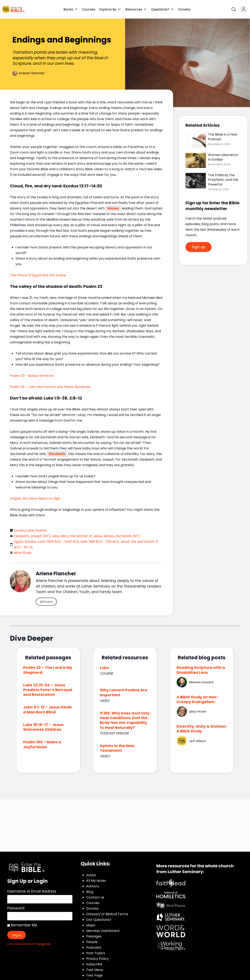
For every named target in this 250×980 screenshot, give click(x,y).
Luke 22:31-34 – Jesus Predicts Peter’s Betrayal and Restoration (48, 690)
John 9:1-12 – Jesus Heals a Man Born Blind (47, 709)
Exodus (19, 530)
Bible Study (23, 553)
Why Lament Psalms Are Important (124, 692)
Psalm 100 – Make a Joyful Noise (42, 744)
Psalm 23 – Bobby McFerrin (32, 376)
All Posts (46, 602)
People (92, 942)
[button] (71, 9)
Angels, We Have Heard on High (35, 498)
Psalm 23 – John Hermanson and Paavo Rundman (50, 387)
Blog (90, 892)
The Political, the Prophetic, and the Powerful (223, 180)
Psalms (41, 530)
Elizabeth (57, 454)
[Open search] (234, 9)
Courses (93, 903)
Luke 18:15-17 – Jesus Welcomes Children (43, 727)
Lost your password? (22, 944)
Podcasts (94, 947)
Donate (92, 908)
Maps (91, 925)
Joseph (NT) (40, 536)
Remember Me (22, 925)
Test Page (94, 975)
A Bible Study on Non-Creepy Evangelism (198, 699)
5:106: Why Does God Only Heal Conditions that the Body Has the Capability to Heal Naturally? (125, 720)
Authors (93, 886)
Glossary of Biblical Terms (107, 914)
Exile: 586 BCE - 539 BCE (100, 542)
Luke (30, 530)
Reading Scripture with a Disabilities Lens (201, 670)
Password (16, 908)
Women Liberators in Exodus (223, 157)
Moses (113, 208)
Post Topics (96, 953)
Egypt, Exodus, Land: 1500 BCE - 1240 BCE (46, 542)
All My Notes (96, 881)
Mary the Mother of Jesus (81, 536)
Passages (94, 936)
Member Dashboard (103, 931)
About (91, 875)
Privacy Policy (97, 959)
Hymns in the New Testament (117, 748)
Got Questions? (99, 920)
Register (44, 944)
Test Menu (95, 970)
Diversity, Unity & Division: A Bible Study (202, 729)
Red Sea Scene (38, 275)
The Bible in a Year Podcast (223, 137)
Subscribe (94, 964)
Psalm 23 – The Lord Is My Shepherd (48, 670)
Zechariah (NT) (128, 536)
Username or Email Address (32, 891)
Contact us (95, 897)
